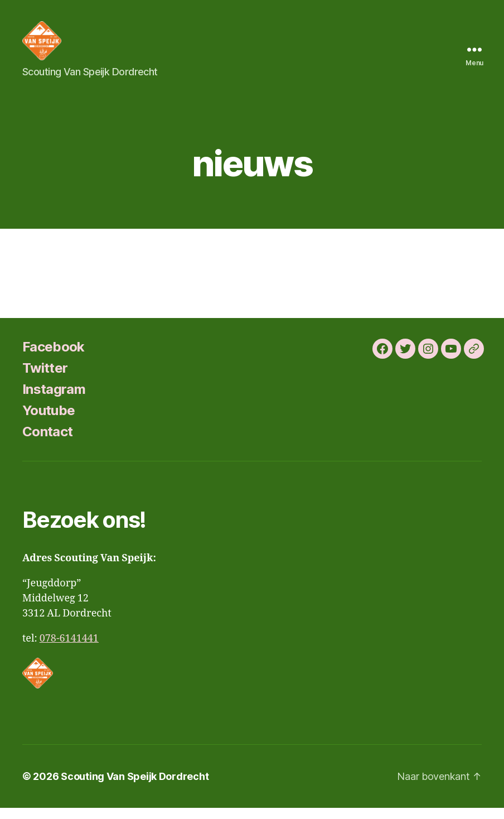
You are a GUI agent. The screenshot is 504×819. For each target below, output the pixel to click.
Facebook (54, 358)
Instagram (54, 400)
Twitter (45, 379)
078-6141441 (69, 650)
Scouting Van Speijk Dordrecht (135, 787)
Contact (47, 443)
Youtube (49, 421)
